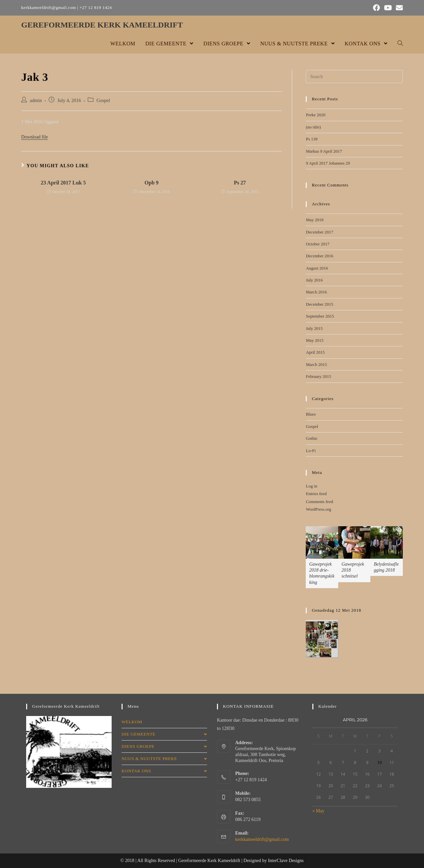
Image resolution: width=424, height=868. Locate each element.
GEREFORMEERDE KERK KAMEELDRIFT (102, 25)
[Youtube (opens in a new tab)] (388, 8)
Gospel (103, 100)
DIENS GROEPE (164, 746)
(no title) (313, 127)
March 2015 (316, 364)
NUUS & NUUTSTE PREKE (164, 759)
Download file (34, 137)
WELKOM (132, 722)
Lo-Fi (311, 451)
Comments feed (319, 502)
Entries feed (316, 494)
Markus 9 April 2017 (324, 151)
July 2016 (314, 280)
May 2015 (315, 340)
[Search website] (400, 44)
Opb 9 (151, 183)
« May (318, 811)
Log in (311, 486)
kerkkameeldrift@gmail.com (262, 839)
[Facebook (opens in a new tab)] (376, 8)
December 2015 (319, 304)
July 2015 (314, 328)
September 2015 (320, 316)
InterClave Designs (286, 861)
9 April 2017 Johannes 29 (328, 163)
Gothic (312, 438)
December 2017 (319, 232)
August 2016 (317, 268)
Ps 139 (312, 139)
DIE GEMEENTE (164, 734)
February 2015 (318, 376)
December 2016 (319, 256)
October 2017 (318, 244)
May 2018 (315, 220)
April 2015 (315, 352)
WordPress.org (318, 509)
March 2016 (316, 292)
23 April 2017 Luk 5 (63, 183)
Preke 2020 (316, 115)
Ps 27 (240, 183)
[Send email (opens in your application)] (398, 8)
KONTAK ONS (164, 771)
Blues (311, 414)
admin (36, 100)
